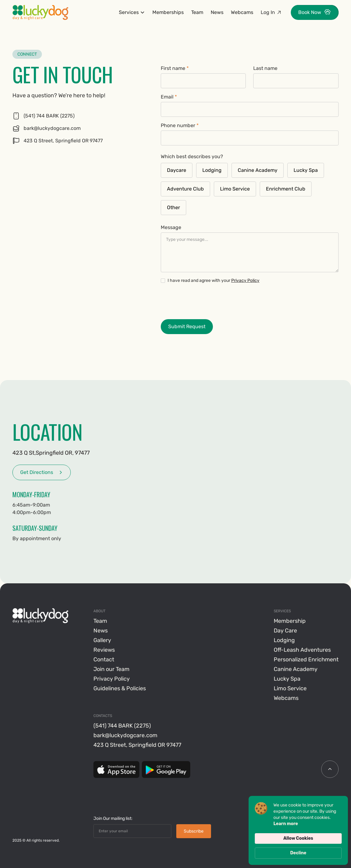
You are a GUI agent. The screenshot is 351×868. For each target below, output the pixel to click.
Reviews (104, 650)
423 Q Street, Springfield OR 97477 (138, 745)
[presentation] (208, 301)
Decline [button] (298, 853)
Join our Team (112, 669)
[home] (40, 12)
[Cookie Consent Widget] (298, 830)
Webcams (242, 12)
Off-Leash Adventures (302, 650)
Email (169, 97)
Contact (104, 660)
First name (175, 68)
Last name (265, 68)
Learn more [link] (286, 824)
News (217, 12)
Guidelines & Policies (120, 689)
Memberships (168, 12)
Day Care (285, 631)
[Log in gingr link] (271, 12)
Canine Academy (296, 669)
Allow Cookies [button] (298, 838)
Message (171, 227)
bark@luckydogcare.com (126, 736)
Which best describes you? (192, 156)
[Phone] (79, 116)
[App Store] (117, 770)
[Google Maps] (79, 141)
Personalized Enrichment (306, 660)
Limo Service (290, 689)
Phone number (180, 125)
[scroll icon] (330, 769)
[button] (132, 12)
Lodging (284, 641)
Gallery (103, 641)
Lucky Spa (287, 679)
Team (197, 12)
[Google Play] (166, 770)
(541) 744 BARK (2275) (122, 726)
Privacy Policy (245, 280)
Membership (290, 621)
